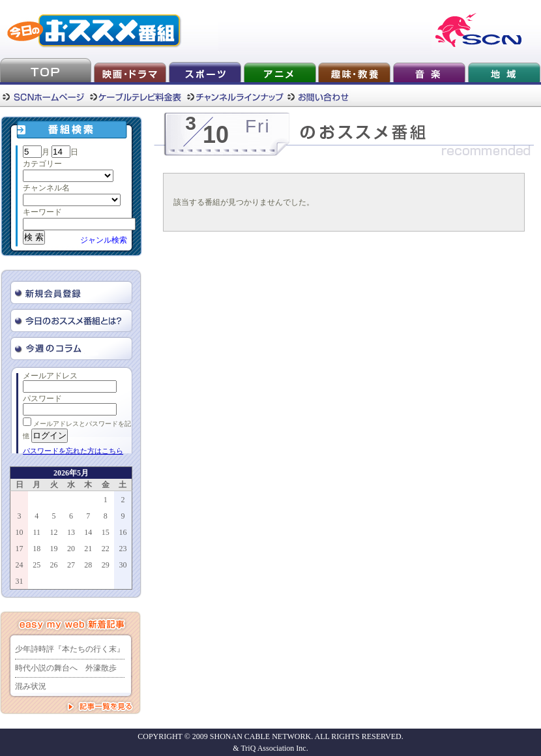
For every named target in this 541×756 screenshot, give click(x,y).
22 (106, 549)
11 (37, 532)
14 (88, 532)
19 (54, 549)
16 (123, 532)
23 (123, 549)
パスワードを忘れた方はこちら (73, 451)
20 (71, 549)
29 (106, 565)
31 (20, 581)
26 (54, 565)
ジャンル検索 (104, 240)
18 (37, 549)
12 (54, 532)
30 (123, 565)
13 (71, 532)
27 (71, 565)
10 (20, 532)
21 (88, 549)
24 (20, 565)
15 (106, 532)
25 (37, 565)
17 (20, 549)
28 (88, 565)
